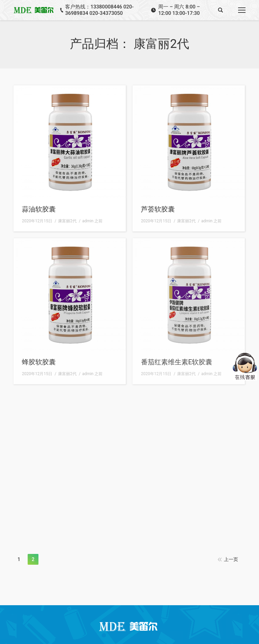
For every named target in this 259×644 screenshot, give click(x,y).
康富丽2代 (67, 221)
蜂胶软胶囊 (39, 362)
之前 (92, 221)
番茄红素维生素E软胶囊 (177, 362)
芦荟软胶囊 (158, 209)
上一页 (231, 559)
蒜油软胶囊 (39, 209)
